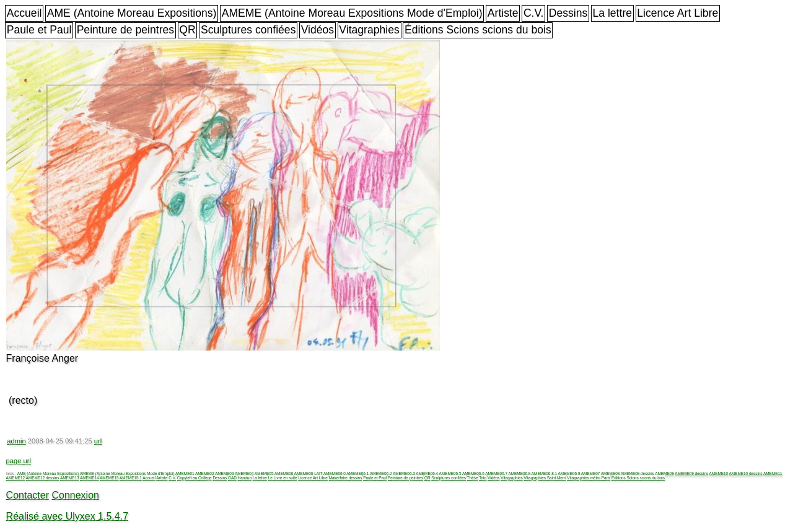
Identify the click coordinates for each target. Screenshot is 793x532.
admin (16, 441)
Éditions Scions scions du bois (478, 30)
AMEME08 (611, 473)
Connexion (75, 495)
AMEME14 (90, 478)
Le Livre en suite (283, 478)
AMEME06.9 (569, 473)
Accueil (24, 13)
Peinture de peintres (125, 30)
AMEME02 (205, 473)
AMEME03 (225, 473)
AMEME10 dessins (746, 473)
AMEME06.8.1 (544, 473)
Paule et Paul (39, 30)
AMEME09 (664, 473)
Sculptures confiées (248, 30)
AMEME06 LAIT (309, 473)
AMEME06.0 (335, 473)
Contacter (28, 495)
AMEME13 (70, 478)
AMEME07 (591, 473)
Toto (483, 478)
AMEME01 (185, 473)
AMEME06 (284, 473)
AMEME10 (719, 473)
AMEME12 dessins (43, 478)
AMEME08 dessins (637, 473)
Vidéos (318, 30)
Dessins (568, 13)
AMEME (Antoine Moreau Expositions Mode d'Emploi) (352, 13)
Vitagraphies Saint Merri (545, 478)
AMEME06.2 (381, 473)
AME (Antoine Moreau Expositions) (132, 13)
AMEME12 (16, 478)
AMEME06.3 (404, 473)
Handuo (245, 478)
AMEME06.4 (427, 473)
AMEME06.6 (473, 473)
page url (19, 461)
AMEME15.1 (131, 478)
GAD (232, 478)
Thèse (473, 478)
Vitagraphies (369, 30)
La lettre (612, 13)
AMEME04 (244, 473)
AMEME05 (264, 473)
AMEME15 (109, 478)
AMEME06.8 (520, 473)
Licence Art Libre (677, 13)
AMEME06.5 (450, 473)
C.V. (534, 13)
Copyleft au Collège (195, 478)
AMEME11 (773, 473)
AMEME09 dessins (691, 473)
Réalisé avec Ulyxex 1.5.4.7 (67, 516)
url (98, 441)
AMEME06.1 (357, 473)
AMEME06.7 (496, 473)
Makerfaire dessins (346, 478)
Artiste (503, 13)
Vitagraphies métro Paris (589, 478)
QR (187, 30)
